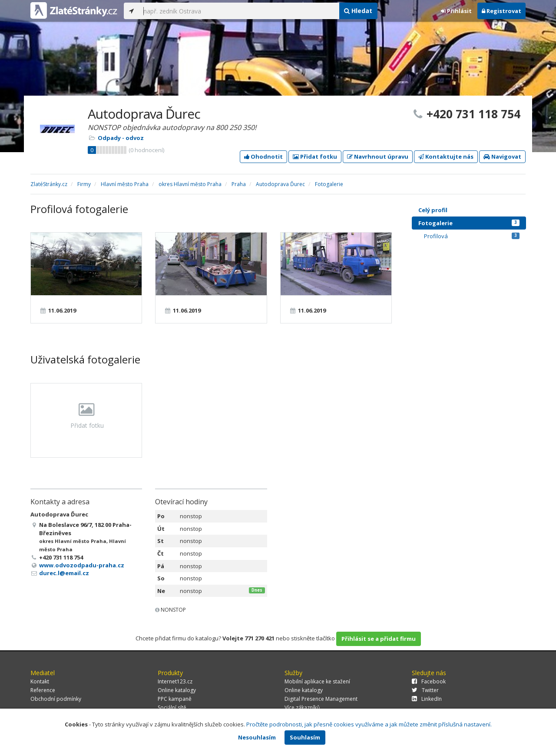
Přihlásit (456, 11)
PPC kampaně (175, 699)
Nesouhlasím (257, 737)
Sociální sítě (172, 708)
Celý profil (433, 210)
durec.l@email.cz (64, 573)
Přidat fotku (315, 157)
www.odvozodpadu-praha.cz (82, 565)
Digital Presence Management (321, 699)
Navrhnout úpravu (378, 157)
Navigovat (502, 157)
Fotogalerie (469, 223)
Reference (43, 690)
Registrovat (501, 11)
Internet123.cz (175, 681)
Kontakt (40, 681)
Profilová (472, 236)
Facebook (429, 681)
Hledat (358, 11)
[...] (239, 11)
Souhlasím (305, 737)
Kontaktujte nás (446, 157)
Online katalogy (177, 690)
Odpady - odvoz (121, 138)
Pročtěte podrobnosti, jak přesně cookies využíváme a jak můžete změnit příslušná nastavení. (369, 724)
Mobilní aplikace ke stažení (317, 681)
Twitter (425, 690)
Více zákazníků (302, 708)
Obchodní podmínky (56, 699)
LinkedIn (427, 699)
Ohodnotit (263, 157)
